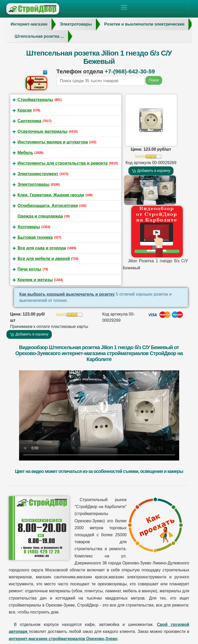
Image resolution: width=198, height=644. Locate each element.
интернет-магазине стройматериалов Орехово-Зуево (63, 639)
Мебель (25, 153)
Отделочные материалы (43, 131)
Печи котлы (29, 269)
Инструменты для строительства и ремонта (63, 163)
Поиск (154, 80)
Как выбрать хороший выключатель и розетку (67, 294)
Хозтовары (29, 227)
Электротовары (34, 184)
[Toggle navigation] (124, 7)
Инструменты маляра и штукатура (53, 142)
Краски (25, 110)
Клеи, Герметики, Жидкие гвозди (51, 195)
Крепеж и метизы (35, 280)
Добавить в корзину (151, 171)
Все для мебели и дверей (44, 259)
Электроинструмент (38, 174)
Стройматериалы (35, 100)
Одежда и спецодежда (40, 216)
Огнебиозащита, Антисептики (48, 206)
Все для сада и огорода (42, 248)
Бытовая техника (35, 237)
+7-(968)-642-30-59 (130, 71)
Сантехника (29, 121)
